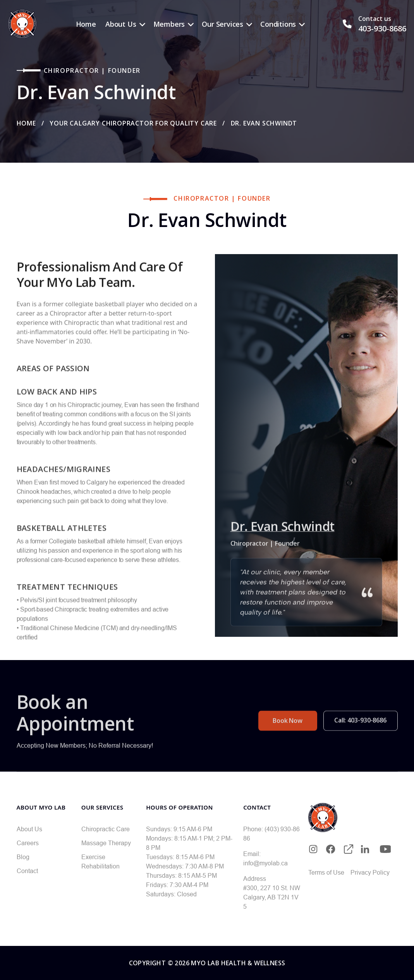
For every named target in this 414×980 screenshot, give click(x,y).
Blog (23, 857)
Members (169, 24)
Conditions (278, 24)
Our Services (222, 24)
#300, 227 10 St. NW (272, 888)
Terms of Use (326, 872)
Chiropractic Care (106, 829)
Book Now (288, 738)
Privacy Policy (370, 872)
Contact (27, 871)
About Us (121, 24)
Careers (28, 843)
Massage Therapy (106, 843)
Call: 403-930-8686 (360, 737)
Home (86, 24)
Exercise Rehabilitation (100, 861)
